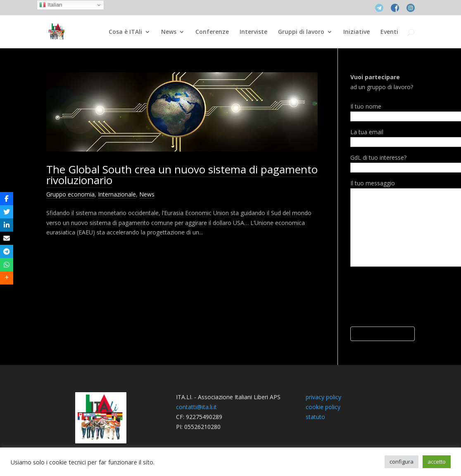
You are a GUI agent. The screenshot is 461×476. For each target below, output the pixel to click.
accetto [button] (437, 462)
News (169, 32)
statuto (315, 417)
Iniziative (356, 32)
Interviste (253, 32)
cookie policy (323, 407)
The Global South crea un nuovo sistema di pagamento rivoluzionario (182, 175)
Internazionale (117, 194)
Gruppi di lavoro (301, 32)
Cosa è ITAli (125, 32)
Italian (51, 5)
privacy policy (323, 397)
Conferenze (212, 32)
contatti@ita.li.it (196, 407)
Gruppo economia (70, 194)
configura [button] (402, 462)
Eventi (389, 32)
